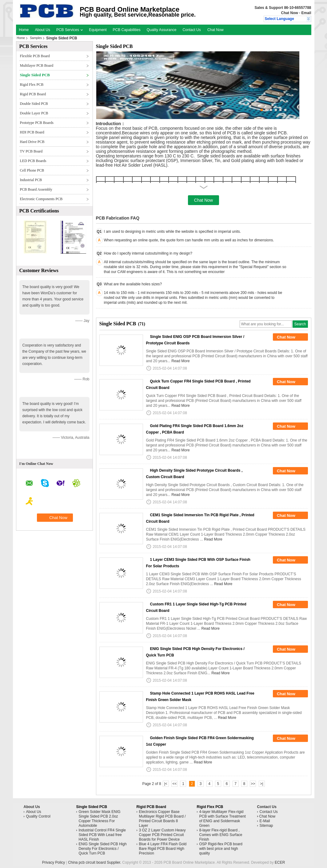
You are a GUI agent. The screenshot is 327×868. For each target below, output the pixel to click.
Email (306, 13)
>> (253, 784)
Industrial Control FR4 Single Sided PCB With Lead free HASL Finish (102, 835)
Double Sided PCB (34, 104)
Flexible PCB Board (35, 56)
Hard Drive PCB (32, 142)
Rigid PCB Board (33, 94)
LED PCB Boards (33, 161)
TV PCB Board (31, 151)
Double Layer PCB (34, 113)
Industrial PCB (31, 180)
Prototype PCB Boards (37, 123)
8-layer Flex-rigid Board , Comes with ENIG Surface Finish (221, 835)
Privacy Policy (54, 862)
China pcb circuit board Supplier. (95, 862)
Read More (180, 361)
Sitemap (266, 826)
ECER (280, 862)
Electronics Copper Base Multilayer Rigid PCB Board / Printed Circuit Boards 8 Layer (162, 819)
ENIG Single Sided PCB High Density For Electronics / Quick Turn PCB (103, 849)
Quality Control (38, 816)
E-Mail (265, 821)
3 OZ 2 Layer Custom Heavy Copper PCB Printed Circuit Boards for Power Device (162, 835)
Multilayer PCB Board (37, 65)
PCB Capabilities (127, 30)
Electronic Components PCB (41, 199)
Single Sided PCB (35, 75)
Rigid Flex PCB (32, 85)
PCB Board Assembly (36, 189)
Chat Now (289, 13)
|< (166, 784)
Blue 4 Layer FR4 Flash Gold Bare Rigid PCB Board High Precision (163, 849)
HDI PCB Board (32, 132)
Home (24, 30)
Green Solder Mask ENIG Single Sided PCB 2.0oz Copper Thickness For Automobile (100, 819)
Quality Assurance (162, 30)
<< (174, 784)
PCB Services (70, 30)
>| (262, 784)
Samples (36, 38)
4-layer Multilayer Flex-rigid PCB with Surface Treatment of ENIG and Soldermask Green (223, 819)
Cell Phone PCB (32, 170)
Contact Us (191, 30)
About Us (43, 30)
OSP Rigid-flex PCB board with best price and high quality (221, 849)
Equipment (98, 30)
